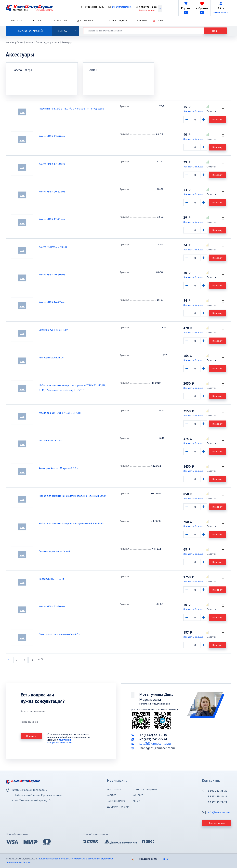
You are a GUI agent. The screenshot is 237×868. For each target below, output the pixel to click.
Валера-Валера (22, 70)
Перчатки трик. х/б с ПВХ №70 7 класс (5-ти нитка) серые (72, 109)
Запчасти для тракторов (48, 42)
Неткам (165, 859)
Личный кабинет (221, 12)
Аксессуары (67, 42)
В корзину (217, 120)
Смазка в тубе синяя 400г (53, 330)
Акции (160, 21)
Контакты (142, 21)
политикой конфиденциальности (60, 741)
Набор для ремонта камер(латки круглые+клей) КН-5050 (71, 523)
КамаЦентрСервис (15, 42)
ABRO (93, 70)
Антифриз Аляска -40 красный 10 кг (59, 468)
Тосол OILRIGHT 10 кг (51, 579)
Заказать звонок (147, 10)
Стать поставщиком (117, 21)
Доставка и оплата (87, 21)
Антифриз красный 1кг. (52, 357)
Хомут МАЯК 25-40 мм (52, 136)
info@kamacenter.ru (122, 7)
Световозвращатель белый (54, 551)
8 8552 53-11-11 (217, 796)
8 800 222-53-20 (148, 7)
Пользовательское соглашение (55, 859)
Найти (215, 31)
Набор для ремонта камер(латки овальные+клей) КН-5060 (72, 496)
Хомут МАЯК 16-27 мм (52, 302)
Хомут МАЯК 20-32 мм (52, 191)
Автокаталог (17, 21)
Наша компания (59, 21)
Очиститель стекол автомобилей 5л (59, 634)
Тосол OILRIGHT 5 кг (51, 440)
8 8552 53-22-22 (217, 802)
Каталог (37, 21)
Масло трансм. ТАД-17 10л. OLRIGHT (60, 413)
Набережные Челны (94, 7)
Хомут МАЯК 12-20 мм (52, 164)
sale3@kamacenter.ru (155, 744)
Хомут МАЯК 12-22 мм (52, 219)
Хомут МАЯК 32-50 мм (52, 606)
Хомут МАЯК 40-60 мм (52, 274)
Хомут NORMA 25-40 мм (53, 247)
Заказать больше (193, 111)
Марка (67, 31)
